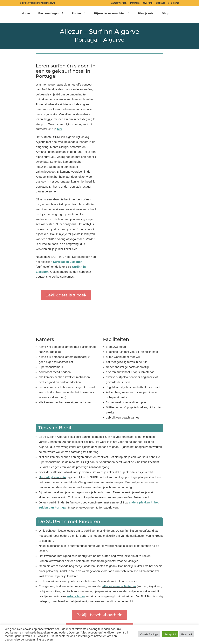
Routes (77, 16)
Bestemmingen (49, 16)
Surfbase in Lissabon (68, 262)
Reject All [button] (187, 634)
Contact (160, 3)
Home (26, 16)
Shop (166, 16)
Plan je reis (146, 16)
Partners (135, 3)
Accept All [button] (170, 634)
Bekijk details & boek (66, 295)
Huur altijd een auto (52, 477)
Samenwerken (119, 3)
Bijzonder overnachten (110, 16)
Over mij (148, 3)
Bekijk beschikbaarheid (99, 615)
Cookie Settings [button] (149, 634)
